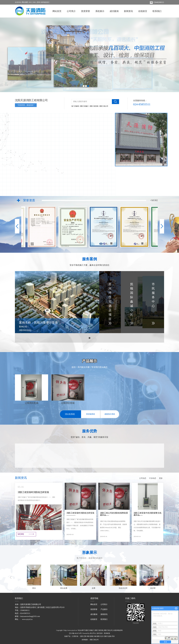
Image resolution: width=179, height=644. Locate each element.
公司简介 (71, 11)
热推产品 (67, 636)
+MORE (154, 200)
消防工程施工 (84, 106)
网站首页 (57, 11)
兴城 (95, 636)
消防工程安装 (94, 106)
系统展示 (100, 11)
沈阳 (81, 636)
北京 (102, 636)
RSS (30, 2)
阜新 (88, 636)
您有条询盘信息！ (44, 2)
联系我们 (157, 11)
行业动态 (153, 478)
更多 (161, 478)
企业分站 (18, 2)
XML (34, 2)
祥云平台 (93, 633)
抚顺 (91, 636)
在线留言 (143, 11)
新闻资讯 (128, 11)
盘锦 (110, 636)
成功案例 (114, 11)
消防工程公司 (104, 106)
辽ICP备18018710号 (75, 633)
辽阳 (85, 636)
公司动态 (143, 478)
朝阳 (98, 636)
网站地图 (25, 2)
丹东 (113, 636)
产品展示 (104, 609)
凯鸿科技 (107, 633)
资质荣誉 (86, 11)
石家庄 (106, 636)
